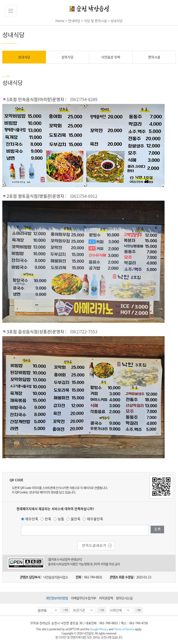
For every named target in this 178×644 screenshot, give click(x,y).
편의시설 (154, 57)
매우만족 (32, 519)
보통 (61, 519)
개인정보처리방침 (57, 598)
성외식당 (67, 57)
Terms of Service (124, 629)
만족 (48, 519)
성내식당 (24, 57)
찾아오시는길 (124, 598)
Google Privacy (99, 629)
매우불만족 (95, 519)
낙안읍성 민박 (111, 57)
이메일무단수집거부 (83, 598)
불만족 (76, 519)
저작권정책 (106, 598)
